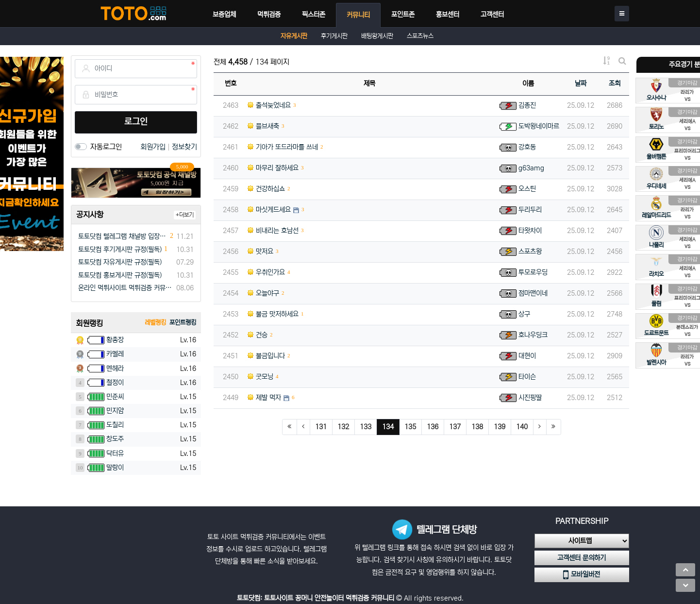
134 (391, 427)
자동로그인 (106, 147)
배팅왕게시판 (377, 36)
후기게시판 (334, 36)
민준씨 (115, 397)
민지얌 (115, 411)
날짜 (581, 84)
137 (455, 427)
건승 (258, 335)
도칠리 (115, 425)
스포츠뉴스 (420, 36)
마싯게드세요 (269, 210)
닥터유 (115, 453)
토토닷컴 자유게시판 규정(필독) (120, 262)
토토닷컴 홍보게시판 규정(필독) (120, 275)
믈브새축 (263, 126)
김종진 (527, 105)
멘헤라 (115, 369)
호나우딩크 (533, 335)
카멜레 (115, 354)
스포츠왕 (530, 252)
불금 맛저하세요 (273, 314)
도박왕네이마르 (539, 126)
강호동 (527, 147)
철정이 (115, 383)
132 (343, 427)
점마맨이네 (533, 293)
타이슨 (527, 377)
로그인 (136, 122)
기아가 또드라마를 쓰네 (283, 147)
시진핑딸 (530, 398)
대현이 (527, 356)
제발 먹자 (264, 398)
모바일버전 (582, 575)
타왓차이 (530, 231)
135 (410, 427)
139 (500, 427)
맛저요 (260, 252)
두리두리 (530, 210)
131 (321, 427)
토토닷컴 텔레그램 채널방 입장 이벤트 (123, 236)
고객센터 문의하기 (582, 558)
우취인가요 (266, 272)
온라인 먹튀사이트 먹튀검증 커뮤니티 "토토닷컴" (125, 288)
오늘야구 (263, 293)
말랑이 (115, 468)
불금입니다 (266, 356)
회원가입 (154, 147)
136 (433, 427)
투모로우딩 (533, 272)
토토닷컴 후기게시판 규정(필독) (120, 250)
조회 (615, 84)
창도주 (115, 439)
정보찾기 (184, 147)
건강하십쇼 (266, 189)
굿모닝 (260, 377)
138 (477, 427)
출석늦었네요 (269, 105)
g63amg (531, 168)
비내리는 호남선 (273, 231)
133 (366, 427)
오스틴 (527, 189)
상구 (524, 314)
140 (522, 427)
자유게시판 (294, 36)
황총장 (115, 340)
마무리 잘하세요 (273, 168)
